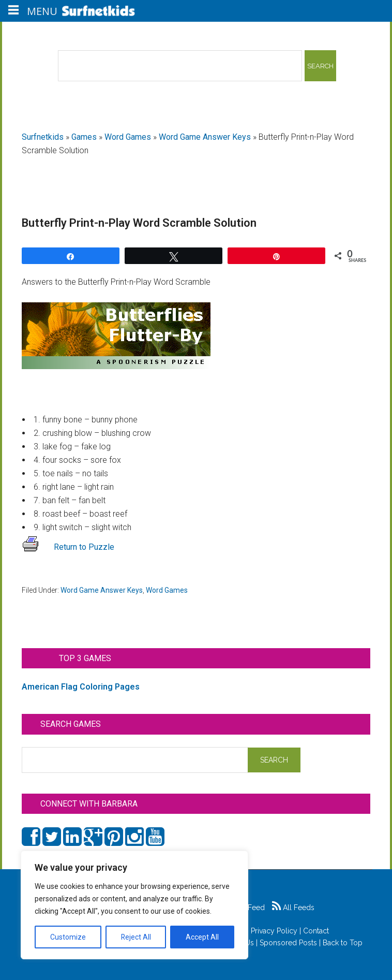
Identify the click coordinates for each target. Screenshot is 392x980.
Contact (316, 931)
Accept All (202, 937)
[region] (134, 905)
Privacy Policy (274, 931)
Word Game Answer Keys (205, 137)
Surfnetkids (43, 137)
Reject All (136, 937)
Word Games (128, 137)
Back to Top (343, 943)
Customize (68, 937)
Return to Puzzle (68, 547)
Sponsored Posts (288, 943)
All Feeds (293, 908)
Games (84, 137)
